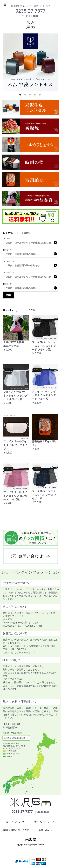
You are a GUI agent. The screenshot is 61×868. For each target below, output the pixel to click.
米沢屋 (31, 840)
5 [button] (40, 95)
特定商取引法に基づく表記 (15, 830)
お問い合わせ (46, 830)
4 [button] (35, 95)
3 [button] (31, 95)
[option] (30, 62)
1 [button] (21, 95)
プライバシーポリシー (46, 822)
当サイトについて (15, 822)
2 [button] (26, 95)
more (9, 295)
